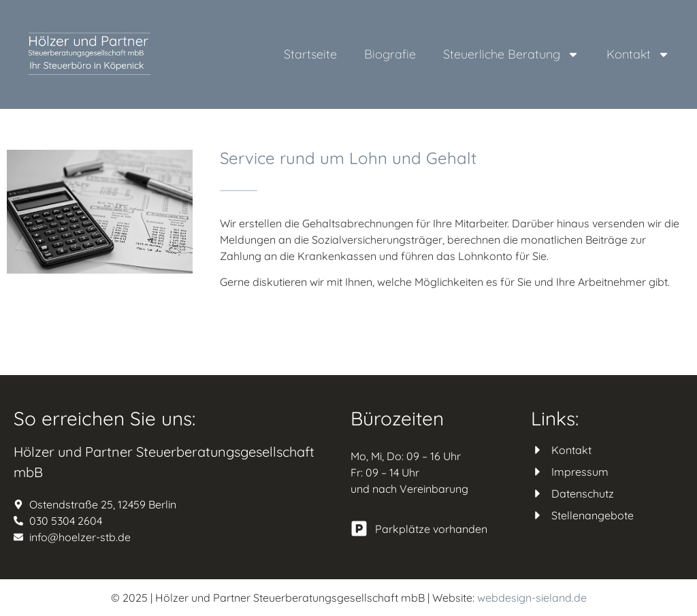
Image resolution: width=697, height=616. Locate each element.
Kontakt (638, 54)
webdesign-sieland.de (532, 598)
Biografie (390, 54)
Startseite (310, 54)
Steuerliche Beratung (511, 54)
